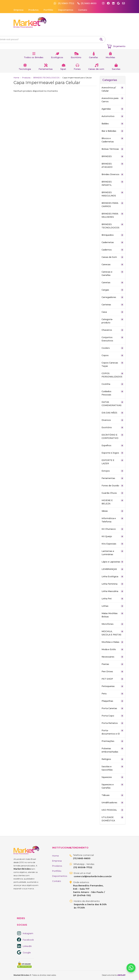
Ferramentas (46, 69)
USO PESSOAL (113, 810)
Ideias (113, 511)
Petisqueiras (113, 686)
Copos (113, 355)
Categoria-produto (113, 321)
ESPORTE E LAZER (113, 462)
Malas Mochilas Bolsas (113, 615)
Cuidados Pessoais (113, 393)
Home (16, 78)
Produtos (33, 10)
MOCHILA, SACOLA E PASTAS (113, 633)
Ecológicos (57, 57)
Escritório (76, 57)
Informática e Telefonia (113, 520)
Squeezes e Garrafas (113, 786)
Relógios (113, 759)
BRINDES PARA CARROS (113, 205)
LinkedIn (27, 946)
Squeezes (113, 777)
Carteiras (113, 305)
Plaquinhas (113, 701)
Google (27, 952)
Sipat (63, 69)
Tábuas (113, 795)
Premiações (113, 741)
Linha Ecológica (113, 577)
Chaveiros (113, 330)
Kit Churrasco (113, 529)
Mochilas (110, 57)
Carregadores (113, 297)
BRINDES (113, 156)
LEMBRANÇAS (113, 569)
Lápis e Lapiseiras (113, 562)
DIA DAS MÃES (113, 413)
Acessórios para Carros (113, 100)
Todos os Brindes (34, 57)
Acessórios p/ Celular (113, 89)
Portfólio (48, 10)
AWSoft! (121, 975)
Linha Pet (113, 599)
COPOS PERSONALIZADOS (113, 375)
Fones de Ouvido (113, 486)
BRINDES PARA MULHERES (113, 215)
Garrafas (93, 57)
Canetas (113, 283)
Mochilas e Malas (113, 642)
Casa (113, 312)
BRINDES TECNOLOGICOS (46, 78)
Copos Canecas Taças (113, 364)
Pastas (113, 664)
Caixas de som (96, 69)
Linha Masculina (113, 591)
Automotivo (113, 116)
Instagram (28, 933)
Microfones (113, 624)
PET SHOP (113, 679)
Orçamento (119, 46)
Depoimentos (66, 10)
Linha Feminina (113, 584)
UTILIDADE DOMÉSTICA (113, 819)
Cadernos (113, 250)
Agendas (113, 109)
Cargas (113, 290)
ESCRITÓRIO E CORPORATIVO (113, 436)
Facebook (28, 940)
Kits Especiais (113, 544)
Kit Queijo (113, 536)
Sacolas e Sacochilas (113, 768)
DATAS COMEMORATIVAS (113, 404)
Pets (113, 694)
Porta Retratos (113, 723)
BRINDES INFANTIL (113, 183)
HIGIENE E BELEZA (113, 502)
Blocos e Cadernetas (113, 140)
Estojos (113, 471)
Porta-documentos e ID (113, 732)
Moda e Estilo (113, 649)
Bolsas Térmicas (113, 149)
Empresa (18, 10)
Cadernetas (113, 242)
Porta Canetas (113, 708)
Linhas (113, 606)
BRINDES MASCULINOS (113, 194)
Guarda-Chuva (113, 493)
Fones (77, 69)
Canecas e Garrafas (113, 273)
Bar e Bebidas (113, 131)
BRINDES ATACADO (113, 165)
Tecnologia (25, 69)
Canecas (113, 265)
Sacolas (116, 69)
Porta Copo (113, 716)
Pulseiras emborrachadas (113, 750)
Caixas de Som (113, 257)
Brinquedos (113, 235)
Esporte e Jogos (113, 453)
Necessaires (113, 657)
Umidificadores (113, 803)
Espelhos (113, 446)
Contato (83, 10)
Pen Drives (113, 672)
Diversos (113, 420)
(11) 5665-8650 (89, 3)
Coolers (113, 348)
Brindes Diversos (113, 174)
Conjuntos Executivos (113, 339)
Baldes (113, 124)
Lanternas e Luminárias (113, 553)
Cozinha (113, 384)
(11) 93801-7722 (64, 3)
